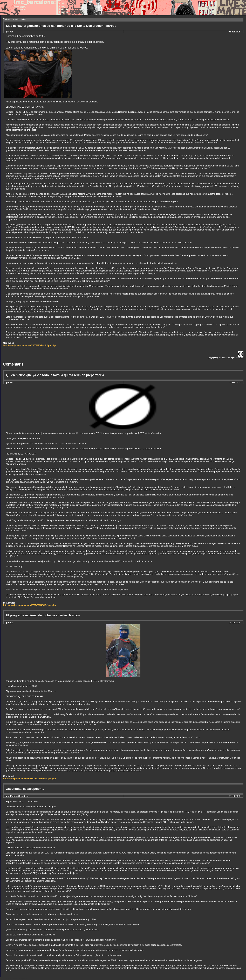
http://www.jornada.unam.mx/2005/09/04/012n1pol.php (30, 605)
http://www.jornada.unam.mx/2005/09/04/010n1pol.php (29, 345)
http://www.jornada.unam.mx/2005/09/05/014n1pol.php (30, 779)
